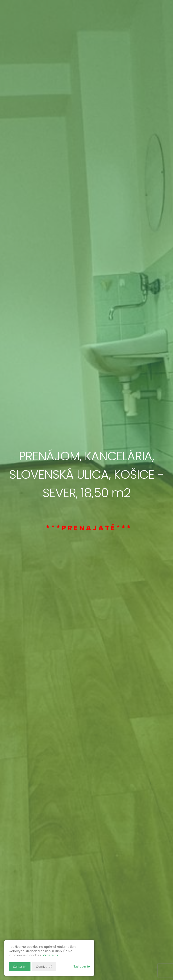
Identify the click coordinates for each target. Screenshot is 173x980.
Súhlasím (20, 967)
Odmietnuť (44, 967)
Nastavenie (81, 966)
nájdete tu (50, 955)
